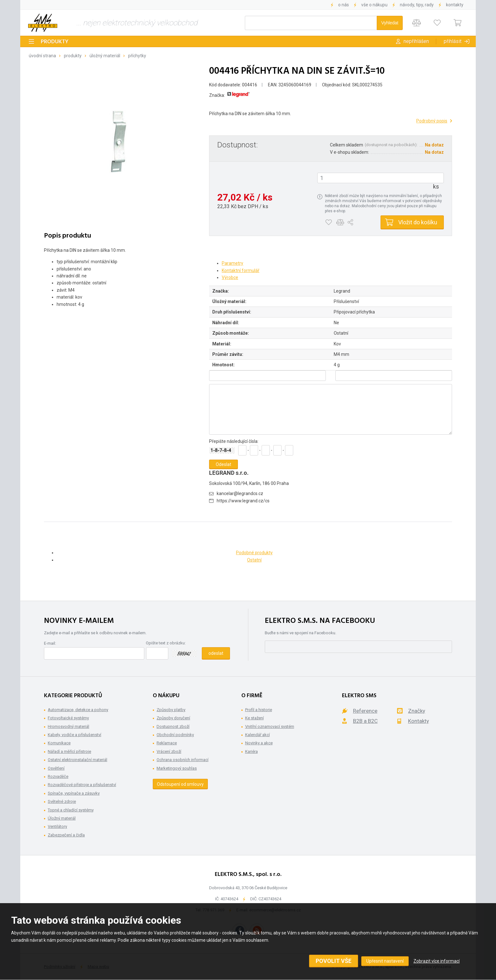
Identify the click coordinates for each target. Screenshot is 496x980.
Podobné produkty (254, 553)
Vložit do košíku (418, 222)
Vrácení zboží (169, 751)
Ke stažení (254, 718)
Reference (365, 711)
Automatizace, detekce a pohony (78, 710)
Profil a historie (259, 710)
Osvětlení (56, 768)
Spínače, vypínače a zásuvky (74, 793)
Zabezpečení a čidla (66, 835)
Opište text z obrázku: (166, 643)
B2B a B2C (365, 721)
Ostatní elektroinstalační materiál (77, 760)
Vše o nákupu (374, 5)
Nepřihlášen (416, 41)
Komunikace (59, 743)
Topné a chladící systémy (71, 810)
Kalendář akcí (257, 735)
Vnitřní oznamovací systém (270, 726)
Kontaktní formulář (241, 270)
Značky (417, 711)
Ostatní (254, 560)
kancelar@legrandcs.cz (240, 493)
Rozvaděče (58, 776)
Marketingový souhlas (177, 768)
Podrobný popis (432, 121)
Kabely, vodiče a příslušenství (74, 735)
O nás (344, 5)
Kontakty (455, 5)
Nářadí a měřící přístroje (69, 751)
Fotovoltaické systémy (68, 718)
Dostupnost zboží (173, 726)
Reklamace (167, 743)
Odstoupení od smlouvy (180, 784)
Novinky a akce (259, 743)
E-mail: (50, 643)
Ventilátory (57, 826)
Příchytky (137, 56)
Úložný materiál (105, 56)
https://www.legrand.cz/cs (243, 501)
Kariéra (251, 751)
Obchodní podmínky (175, 735)
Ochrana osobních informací (183, 760)
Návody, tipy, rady (417, 5)
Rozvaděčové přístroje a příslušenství (82, 785)
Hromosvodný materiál (68, 726)
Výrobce (230, 277)
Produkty (55, 42)
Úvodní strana (42, 56)
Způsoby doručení (173, 718)
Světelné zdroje (62, 801)
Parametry (232, 263)
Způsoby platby (171, 710)
